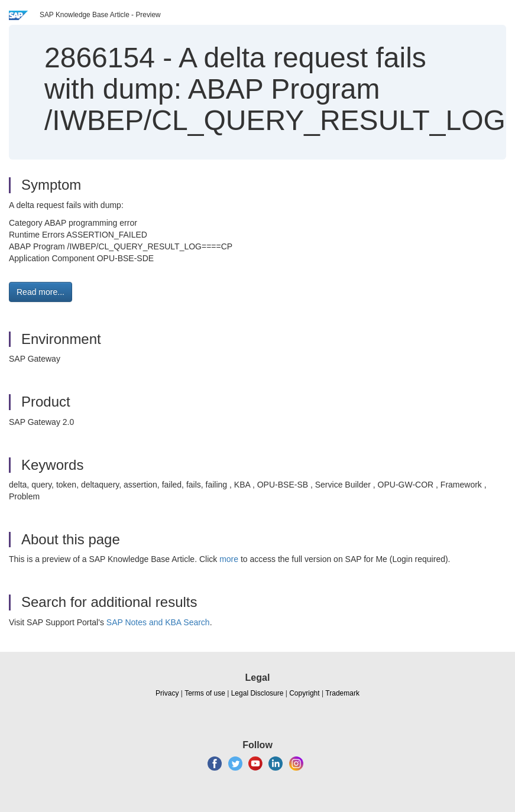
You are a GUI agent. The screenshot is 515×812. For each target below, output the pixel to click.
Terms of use (205, 693)
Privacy (167, 693)
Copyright (304, 693)
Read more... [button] (41, 292)
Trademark (342, 693)
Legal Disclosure (257, 693)
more (229, 559)
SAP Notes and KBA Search (158, 622)
